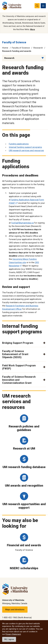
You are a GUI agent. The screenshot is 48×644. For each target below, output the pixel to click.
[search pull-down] (37, 6)
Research (38, 48)
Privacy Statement (13, 634)
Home (5, 48)
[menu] (43, 6)
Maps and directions (15, 610)
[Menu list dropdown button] (43, 58)
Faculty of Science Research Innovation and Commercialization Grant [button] (19, 380)
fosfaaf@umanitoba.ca (22, 223)
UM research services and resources (26, 150)
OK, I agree (9, 639)
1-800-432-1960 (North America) (17, 618)
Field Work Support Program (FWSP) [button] (19, 367)
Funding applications (19, 144)
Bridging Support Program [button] (18, 343)
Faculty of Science (14, 42)
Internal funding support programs (25, 147)
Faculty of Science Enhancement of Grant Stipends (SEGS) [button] (15, 354)
